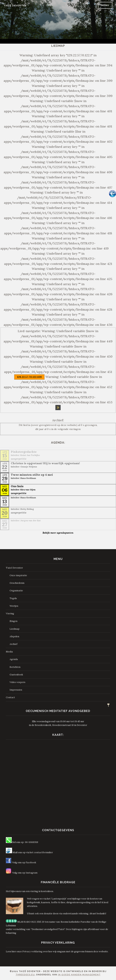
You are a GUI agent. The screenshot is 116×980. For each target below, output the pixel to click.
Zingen (13, 621)
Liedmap (15, 629)
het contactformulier (41, 852)
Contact (10, 697)
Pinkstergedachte (24, 452)
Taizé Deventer (15, 6)
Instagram (32, 873)
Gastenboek (16, 675)
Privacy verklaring (32, 951)
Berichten (15, 667)
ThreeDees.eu (25, 975)
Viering (10, 614)
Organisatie (16, 591)
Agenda (14, 659)
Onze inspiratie (18, 575)
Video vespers (17, 682)
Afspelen (14, 636)
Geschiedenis (17, 583)
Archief (13, 644)
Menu (105, 5)
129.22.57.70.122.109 (29, 377)
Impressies (16, 690)
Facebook (31, 862)
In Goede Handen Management (79, 975)
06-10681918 (31, 842)
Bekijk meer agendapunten (58, 533)
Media (9, 652)
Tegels (13, 598)
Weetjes (14, 606)
